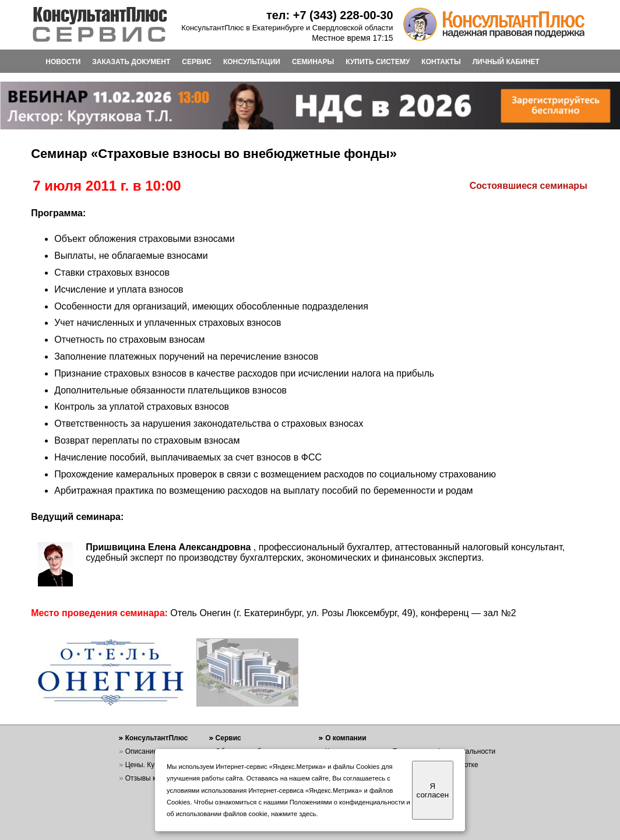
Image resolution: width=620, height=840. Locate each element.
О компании (346, 738)
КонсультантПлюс (157, 738)
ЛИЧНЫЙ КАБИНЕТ (506, 62)
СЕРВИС (197, 62)
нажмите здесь (293, 814)
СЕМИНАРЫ (313, 62)
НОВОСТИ (63, 62)
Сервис (228, 738)
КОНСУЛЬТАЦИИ (252, 62)
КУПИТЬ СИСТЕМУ (378, 62)
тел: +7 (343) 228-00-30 (330, 15)
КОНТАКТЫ (441, 62)
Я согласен (433, 790)
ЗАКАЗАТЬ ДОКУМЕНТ (131, 62)
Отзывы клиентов (154, 778)
